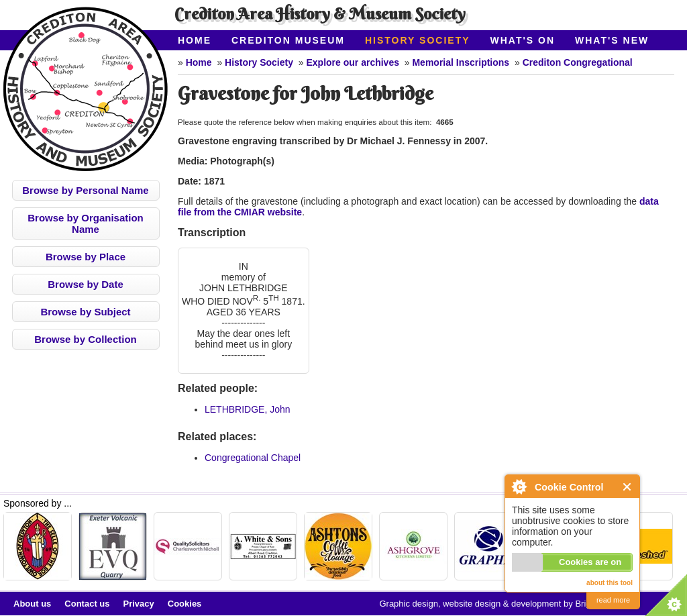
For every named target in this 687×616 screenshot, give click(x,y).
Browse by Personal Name (85, 190)
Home (195, 40)
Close (628, 487)
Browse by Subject (85, 312)
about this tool (610, 583)
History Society (418, 40)
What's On (523, 40)
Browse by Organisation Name (86, 223)
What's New (612, 40)
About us (32, 604)
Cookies (185, 604)
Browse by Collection (86, 339)
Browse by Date (86, 284)
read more (613, 600)
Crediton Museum (288, 40)
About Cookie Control (519, 486)
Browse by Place (86, 257)
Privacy (139, 604)
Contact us (87, 604)
